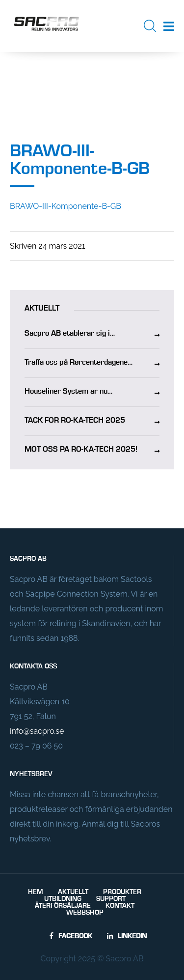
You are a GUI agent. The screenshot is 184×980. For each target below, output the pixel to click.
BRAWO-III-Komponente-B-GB (66, 206)
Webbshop (85, 913)
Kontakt (120, 906)
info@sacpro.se (37, 731)
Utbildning (63, 899)
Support (111, 899)
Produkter (122, 892)
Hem (36, 892)
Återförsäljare (63, 906)
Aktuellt (73, 892)
